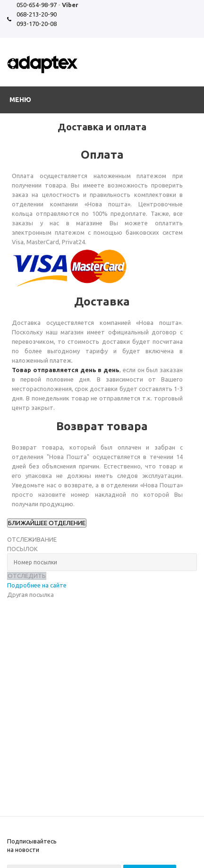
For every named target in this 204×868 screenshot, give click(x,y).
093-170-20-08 (37, 24)
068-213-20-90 (37, 14)
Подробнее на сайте (37, 585)
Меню (20, 100)
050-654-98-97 (37, 5)
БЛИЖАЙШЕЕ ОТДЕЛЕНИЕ (47, 523)
